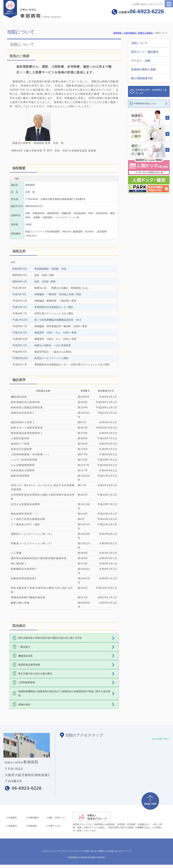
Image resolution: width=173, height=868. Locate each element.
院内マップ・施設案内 (145, 52)
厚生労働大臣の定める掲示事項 (35, 674)
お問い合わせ (141, 4)
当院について (139, 43)
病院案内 (13, 826)
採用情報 (33, 826)
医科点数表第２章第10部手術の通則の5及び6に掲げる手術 (50, 638)
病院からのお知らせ (108, 851)
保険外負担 (24, 704)
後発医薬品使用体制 (29, 665)
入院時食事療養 (27, 682)
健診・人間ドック (57, 818)
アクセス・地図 (141, 61)
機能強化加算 (25, 656)
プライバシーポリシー (72, 851)
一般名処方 (24, 647)
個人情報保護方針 (142, 78)
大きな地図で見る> (161, 739)
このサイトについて (51, 851)
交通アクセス (55, 826)
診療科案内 (34, 818)
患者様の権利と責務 (143, 69)
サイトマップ (156, 4)
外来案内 (13, 818)
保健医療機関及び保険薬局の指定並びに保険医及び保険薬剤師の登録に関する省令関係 (64, 693)
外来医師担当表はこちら (145, 103)
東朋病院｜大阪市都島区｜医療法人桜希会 (133, 33)
